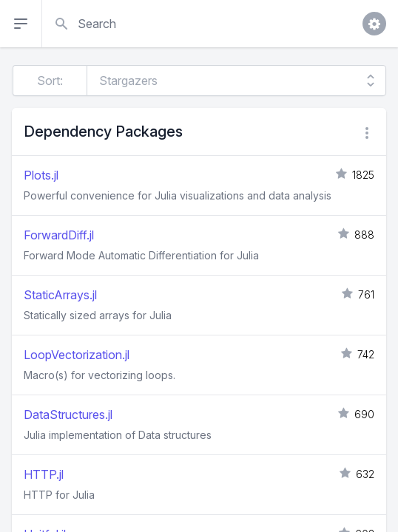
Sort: (50, 81)
